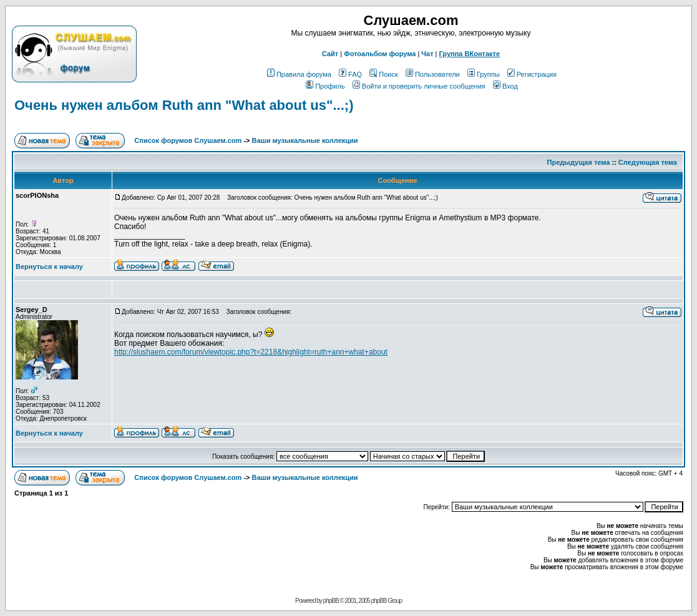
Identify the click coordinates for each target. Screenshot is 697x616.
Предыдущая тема (579, 162)
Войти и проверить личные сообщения (419, 86)
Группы (484, 74)
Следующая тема (648, 162)
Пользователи (433, 74)
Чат (427, 54)
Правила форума (299, 74)
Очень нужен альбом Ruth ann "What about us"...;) (184, 105)
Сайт (330, 54)
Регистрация (532, 74)
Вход (505, 86)
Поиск (383, 74)
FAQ (350, 74)
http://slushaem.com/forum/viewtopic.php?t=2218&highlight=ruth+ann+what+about (251, 352)
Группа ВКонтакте (470, 54)
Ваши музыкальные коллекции (305, 140)
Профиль (325, 86)
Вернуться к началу (49, 266)
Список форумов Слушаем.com (188, 140)
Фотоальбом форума (380, 54)
